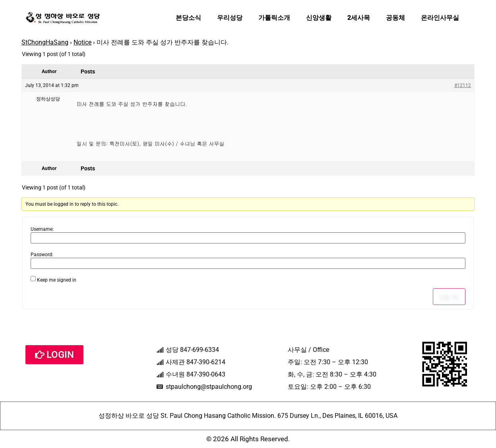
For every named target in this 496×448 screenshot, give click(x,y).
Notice (82, 42)
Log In (449, 297)
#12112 (463, 85)
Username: (42, 229)
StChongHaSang (45, 42)
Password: (42, 255)
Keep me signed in (57, 280)
